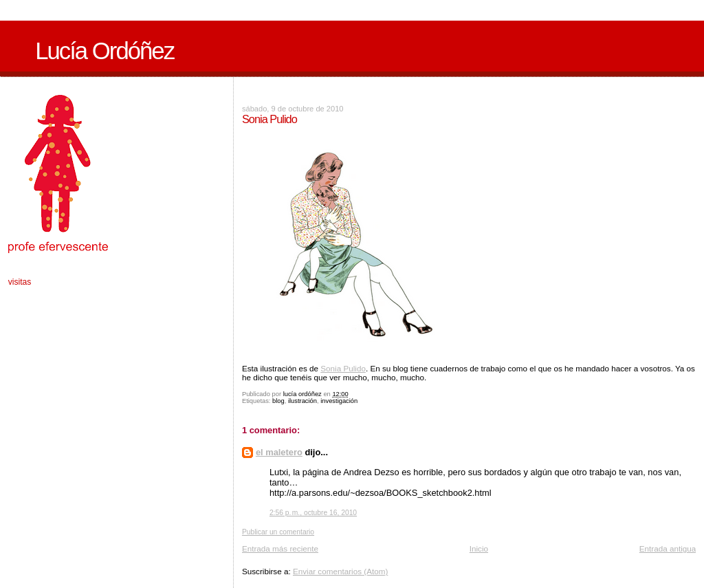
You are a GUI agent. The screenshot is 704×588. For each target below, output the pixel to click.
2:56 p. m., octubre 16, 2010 (313, 513)
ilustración (302, 401)
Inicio (479, 548)
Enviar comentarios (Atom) (340, 571)
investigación (339, 401)
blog (278, 401)
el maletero (279, 452)
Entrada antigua (668, 548)
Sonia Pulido (343, 368)
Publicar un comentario (278, 532)
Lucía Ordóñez (104, 51)
